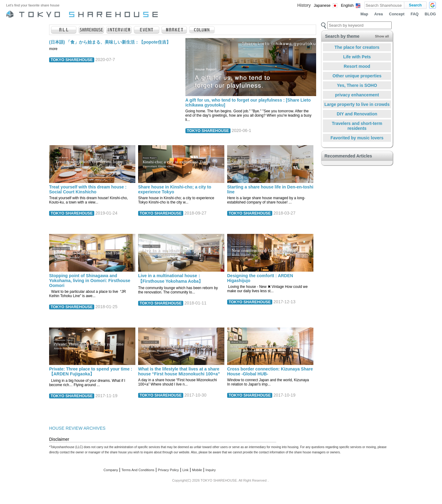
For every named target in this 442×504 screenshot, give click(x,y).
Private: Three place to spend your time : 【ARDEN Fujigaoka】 (91, 371)
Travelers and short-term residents (357, 126)
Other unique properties (357, 76)
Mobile (197, 470)
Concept (397, 14)
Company (111, 470)
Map (364, 14)
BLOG (430, 14)
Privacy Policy (168, 470)
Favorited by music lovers (357, 138)
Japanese (322, 6)
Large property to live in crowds (357, 104)
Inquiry (211, 470)
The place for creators (357, 47)
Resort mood (357, 66)
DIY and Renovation (357, 114)
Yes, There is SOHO (357, 85)
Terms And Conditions (138, 470)
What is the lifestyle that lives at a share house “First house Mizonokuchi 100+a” (179, 371)
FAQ (415, 14)
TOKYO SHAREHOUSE (72, 60)
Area (378, 14)
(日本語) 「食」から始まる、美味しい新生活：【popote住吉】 (110, 42)
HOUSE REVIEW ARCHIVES (77, 428)
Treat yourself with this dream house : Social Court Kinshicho (88, 189)
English (347, 6)
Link (185, 470)
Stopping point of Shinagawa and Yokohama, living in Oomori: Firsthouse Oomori (90, 281)
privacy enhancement (357, 95)
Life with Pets (357, 57)
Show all (382, 36)
